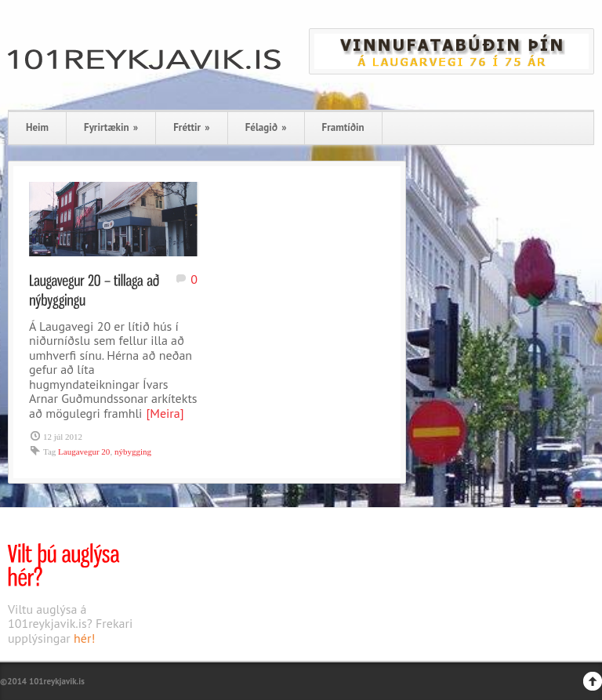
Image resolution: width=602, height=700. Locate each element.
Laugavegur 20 (84, 452)
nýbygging (133, 452)
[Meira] (165, 413)
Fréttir (191, 127)
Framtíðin (343, 127)
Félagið (266, 127)
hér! (84, 638)
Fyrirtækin (111, 127)
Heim (37, 127)
